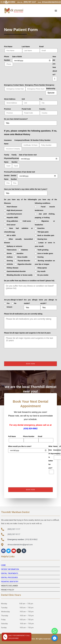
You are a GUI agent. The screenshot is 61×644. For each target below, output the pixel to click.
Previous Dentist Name (7, 178)
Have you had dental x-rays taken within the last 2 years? (26, 189)
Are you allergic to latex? (14, 300)
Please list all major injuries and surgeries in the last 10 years (27, 333)
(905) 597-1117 (30, 2)
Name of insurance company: (57, 453)
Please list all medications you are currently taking (23, 314)
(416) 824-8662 (30, 429)
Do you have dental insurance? (16, 119)
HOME (3, 565)
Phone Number (8, 61)
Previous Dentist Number (14, 178)
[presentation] (21, 355)
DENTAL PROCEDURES (10, 578)
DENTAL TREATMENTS (10, 573)
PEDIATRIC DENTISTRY (10, 582)
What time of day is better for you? (51, 460)
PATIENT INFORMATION (10, 569)
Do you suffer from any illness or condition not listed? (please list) (29, 281)
